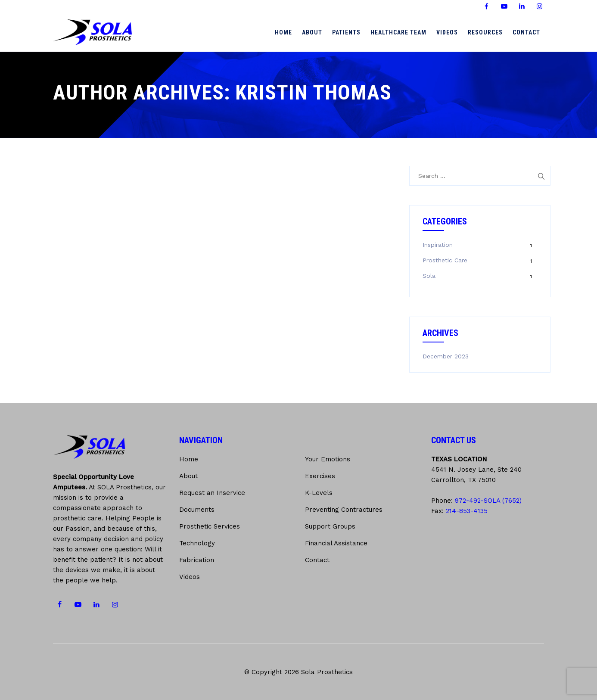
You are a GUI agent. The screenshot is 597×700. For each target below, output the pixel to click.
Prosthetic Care (445, 260)
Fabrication (197, 560)
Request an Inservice (212, 493)
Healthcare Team (398, 32)
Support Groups (330, 526)
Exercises (320, 476)
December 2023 (446, 356)
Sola (429, 276)
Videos (447, 32)
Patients (346, 32)
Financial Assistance (336, 543)
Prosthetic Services (210, 526)
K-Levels (319, 493)
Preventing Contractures (344, 510)
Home (283, 32)
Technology (197, 543)
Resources (485, 32)
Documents (197, 510)
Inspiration (438, 245)
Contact (526, 32)
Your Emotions (328, 459)
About (312, 32)
